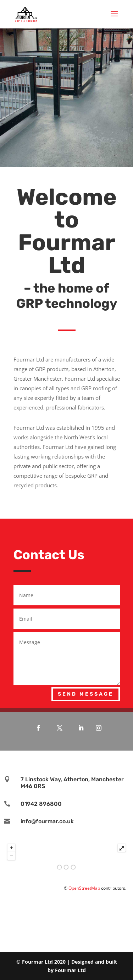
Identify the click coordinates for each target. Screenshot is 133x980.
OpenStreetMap (84, 888)
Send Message (86, 694)
